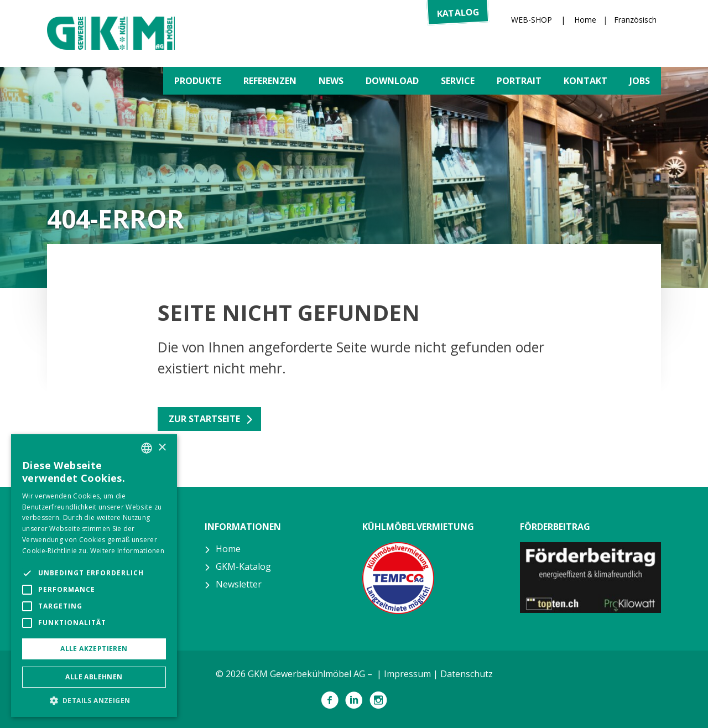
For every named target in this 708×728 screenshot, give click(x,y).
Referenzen (270, 81)
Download (392, 81)
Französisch (635, 20)
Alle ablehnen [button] (94, 677)
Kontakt (585, 81)
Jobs (640, 81)
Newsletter (239, 584)
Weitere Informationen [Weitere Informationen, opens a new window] (127, 551)
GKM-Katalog (243, 566)
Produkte (198, 81)
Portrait (519, 81)
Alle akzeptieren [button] (94, 649)
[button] (94, 700)
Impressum (407, 674)
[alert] (94, 576)
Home (585, 20)
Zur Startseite (204, 419)
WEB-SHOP (532, 20)
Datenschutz (467, 674)
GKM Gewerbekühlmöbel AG (111, 33)
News (331, 81)
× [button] (162, 448)
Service (458, 81)
